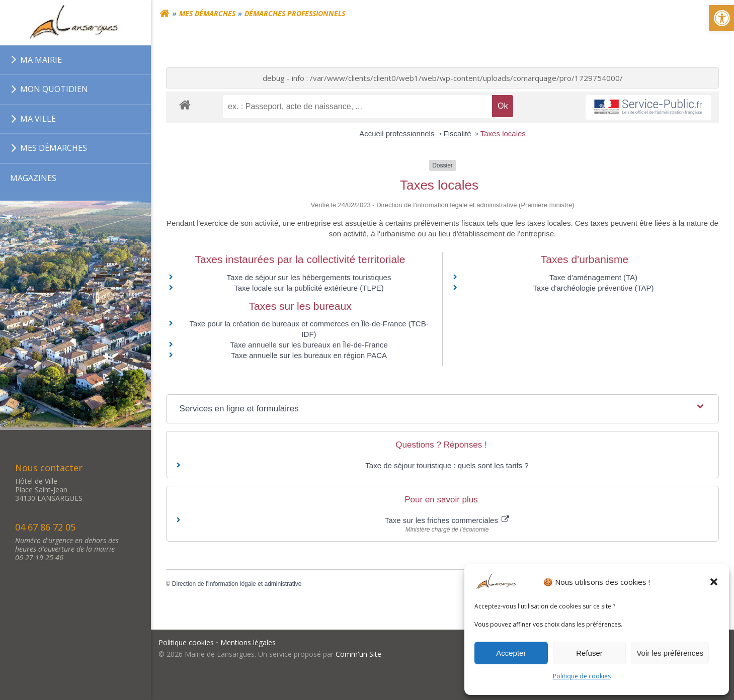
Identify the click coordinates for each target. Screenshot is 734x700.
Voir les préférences (670, 653)
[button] (714, 582)
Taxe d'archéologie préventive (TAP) (593, 288)
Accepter (511, 653)
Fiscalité (459, 134)
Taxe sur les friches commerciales (447, 520)
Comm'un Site (358, 654)
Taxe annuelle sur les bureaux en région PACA (309, 356)
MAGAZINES (33, 178)
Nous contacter (49, 468)
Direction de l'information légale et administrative (237, 584)
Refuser (589, 653)
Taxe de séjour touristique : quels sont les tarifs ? (447, 465)
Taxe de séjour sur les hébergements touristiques (309, 277)
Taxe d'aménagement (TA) (593, 277)
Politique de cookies (582, 676)
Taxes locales (503, 134)
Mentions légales (248, 642)
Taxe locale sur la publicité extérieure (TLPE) (309, 288)
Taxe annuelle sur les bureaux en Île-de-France (309, 345)
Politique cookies (186, 642)
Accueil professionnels (398, 134)
